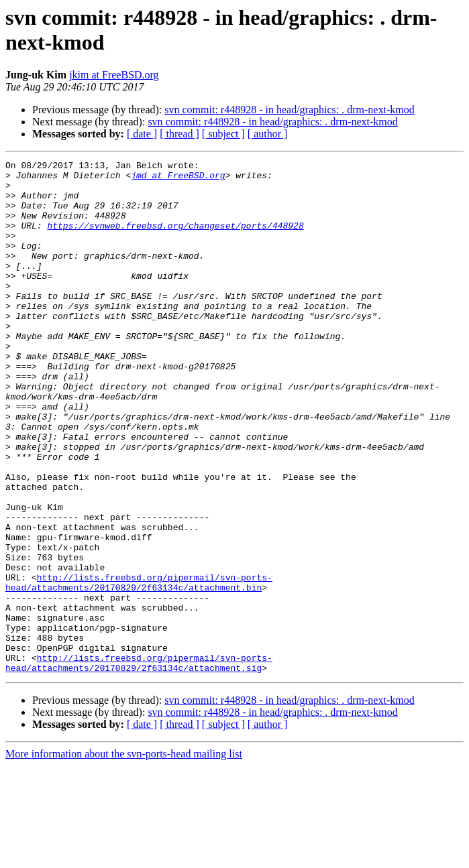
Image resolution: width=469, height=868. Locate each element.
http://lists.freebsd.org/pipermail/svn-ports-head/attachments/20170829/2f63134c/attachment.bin (139, 668)
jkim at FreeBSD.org (114, 75)
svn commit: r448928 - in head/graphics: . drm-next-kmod (289, 110)
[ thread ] (179, 134)
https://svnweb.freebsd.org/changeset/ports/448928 (175, 239)
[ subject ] (223, 134)
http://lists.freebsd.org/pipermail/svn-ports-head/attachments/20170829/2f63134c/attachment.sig (139, 764)
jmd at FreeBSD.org (178, 179)
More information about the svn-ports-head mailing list (124, 856)
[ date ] (142, 134)
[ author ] (268, 134)
